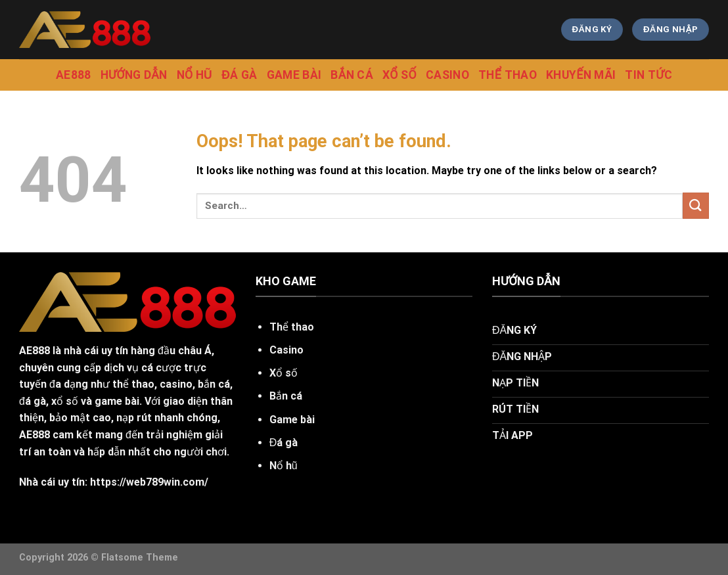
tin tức (648, 75)
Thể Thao (508, 75)
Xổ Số (399, 75)
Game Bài (294, 75)
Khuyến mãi (581, 75)
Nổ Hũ (195, 75)
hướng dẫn (134, 75)
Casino (447, 75)
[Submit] (696, 205)
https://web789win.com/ (149, 482)
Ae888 (74, 75)
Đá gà (239, 75)
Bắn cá (352, 75)
